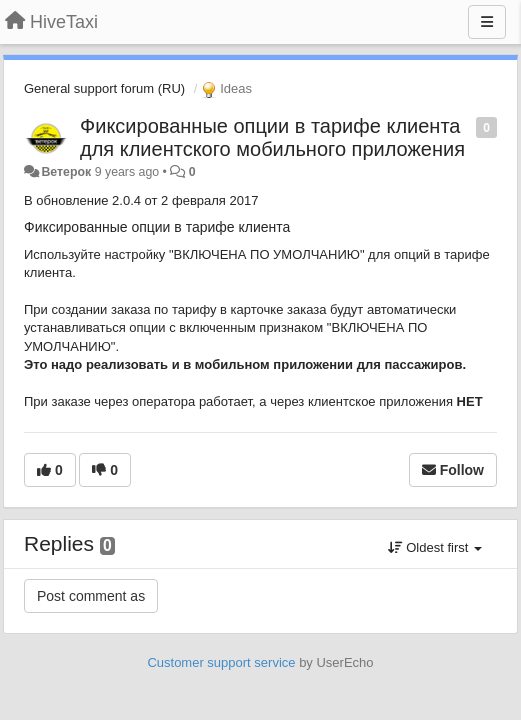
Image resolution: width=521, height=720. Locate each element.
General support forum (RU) (104, 88)
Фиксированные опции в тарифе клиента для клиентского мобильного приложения (272, 137)
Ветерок (66, 172)
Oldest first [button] (435, 547)
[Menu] (487, 22)
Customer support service (221, 662)
